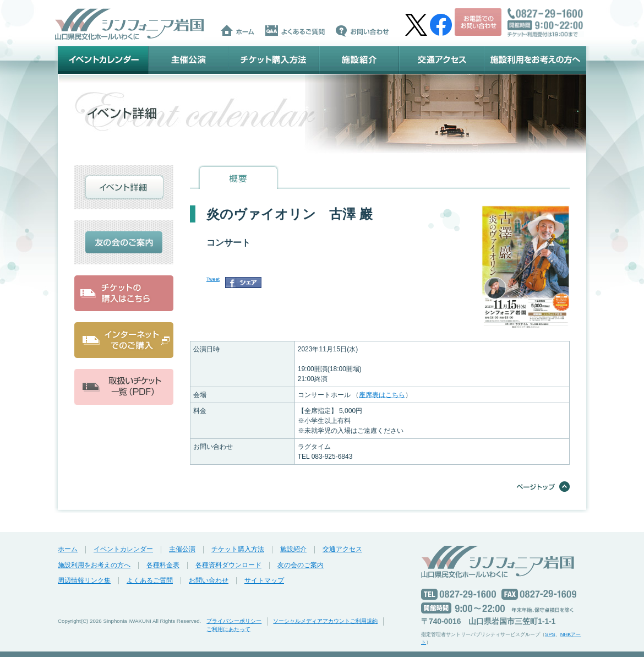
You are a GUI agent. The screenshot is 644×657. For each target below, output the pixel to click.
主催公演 (189, 60)
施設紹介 (359, 60)
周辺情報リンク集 (84, 580)
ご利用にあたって (228, 629)
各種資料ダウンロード (228, 565)
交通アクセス (442, 60)
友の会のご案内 (301, 565)
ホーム (68, 549)
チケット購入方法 (274, 60)
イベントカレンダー (103, 60)
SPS (550, 634)
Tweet (213, 279)
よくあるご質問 (150, 580)
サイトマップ (264, 580)
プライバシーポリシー (234, 621)
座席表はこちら (382, 395)
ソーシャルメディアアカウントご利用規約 (325, 621)
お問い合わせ (209, 580)
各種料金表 (163, 565)
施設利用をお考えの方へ (535, 60)
